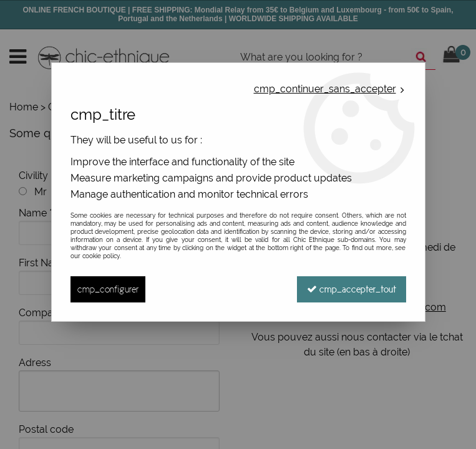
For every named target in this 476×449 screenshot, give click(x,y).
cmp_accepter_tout (352, 289)
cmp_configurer (108, 289)
